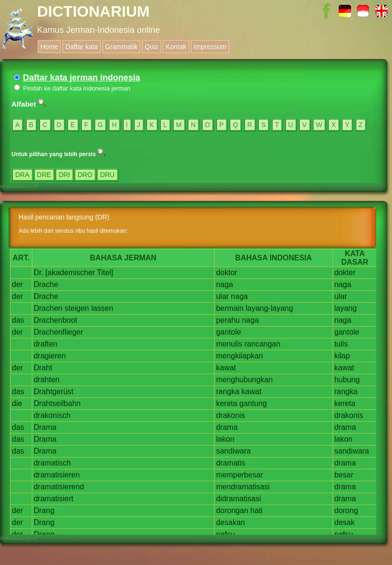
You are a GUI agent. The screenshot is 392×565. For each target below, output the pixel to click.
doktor (226, 273)
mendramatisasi (243, 487)
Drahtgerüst (54, 392)
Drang (44, 510)
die (17, 403)
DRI (64, 175)
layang (346, 308)
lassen (102, 308)
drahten (47, 380)
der (17, 284)
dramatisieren (57, 475)
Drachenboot (56, 320)
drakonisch (52, 415)
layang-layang (269, 308)
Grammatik (121, 47)
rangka (228, 392)
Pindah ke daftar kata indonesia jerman (72, 88)
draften (46, 344)
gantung (253, 403)
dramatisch (52, 463)
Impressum (210, 47)
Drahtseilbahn (57, 403)
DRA (22, 175)
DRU (107, 175)
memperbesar (240, 475)
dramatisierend (59, 487)
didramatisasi (238, 499)
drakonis (230, 415)
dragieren (50, 356)
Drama (45, 427)
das (18, 320)
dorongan (232, 510)
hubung (347, 380)
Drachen (48, 308)
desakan (230, 522)
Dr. (39, 273)
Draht (43, 368)
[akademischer (70, 273)
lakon (225, 439)
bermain (230, 308)
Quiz (152, 47)
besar (344, 475)
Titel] (105, 273)
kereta (226, 403)
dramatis (230, 463)
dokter (345, 273)
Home (49, 47)
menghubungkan (244, 380)
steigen (77, 308)
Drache (46, 284)
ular (222, 296)
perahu (228, 320)
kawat (226, 368)
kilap (342, 356)
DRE (44, 175)
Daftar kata (81, 47)
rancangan (263, 344)
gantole (229, 332)
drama (227, 427)
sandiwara (233, 451)
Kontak (176, 47)
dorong (346, 510)
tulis (341, 344)
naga (225, 284)
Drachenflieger (59, 332)
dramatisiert (54, 499)
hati (256, 510)
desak (345, 522)
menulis (229, 344)
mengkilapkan (240, 356)
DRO (85, 175)
